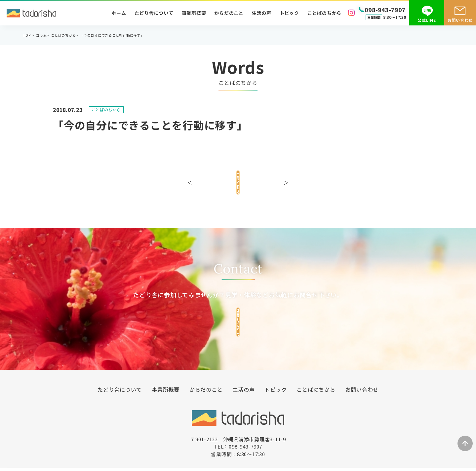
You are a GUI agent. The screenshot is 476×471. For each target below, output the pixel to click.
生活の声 (262, 13)
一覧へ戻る (238, 180)
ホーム (119, 13)
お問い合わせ (460, 20)
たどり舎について (154, 13)
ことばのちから (324, 13)
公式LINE (427, 20)
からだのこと (229, 13)
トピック (289, 13)
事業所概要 (194, 13)
